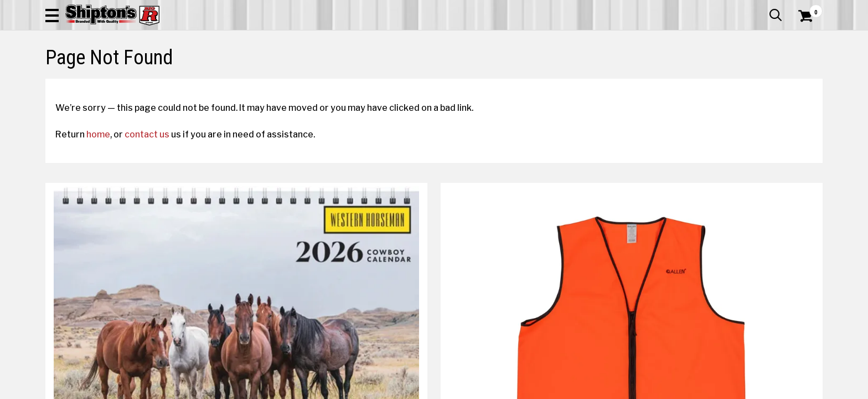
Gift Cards (712, 8)
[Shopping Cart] (804, 40)
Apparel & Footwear (94, 75)
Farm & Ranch (309, 75)
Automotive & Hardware (208, 75)
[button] (554, 40)
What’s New (761, 8)
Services (807, 8)
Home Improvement (479, 75)
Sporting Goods (734, 75)
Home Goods (387, 75)
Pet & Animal (654, 75)
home (108, 214)
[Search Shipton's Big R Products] (434, 40)
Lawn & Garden (574, 75)
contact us (157, 214)
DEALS (802, 75)
